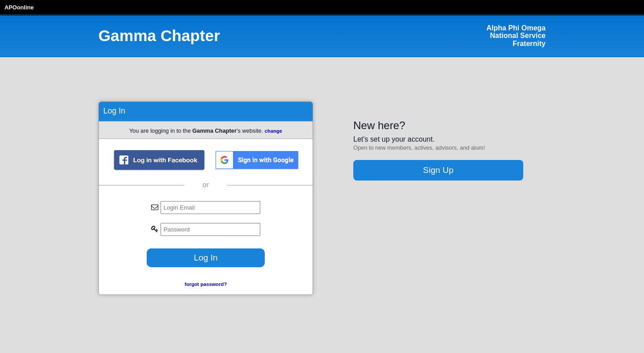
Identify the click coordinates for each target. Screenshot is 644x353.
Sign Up (438, 170)
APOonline (19, 7)
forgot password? (206, 284)
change (273, 131)
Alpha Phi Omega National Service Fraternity (516, 36)
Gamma (159, 36)
